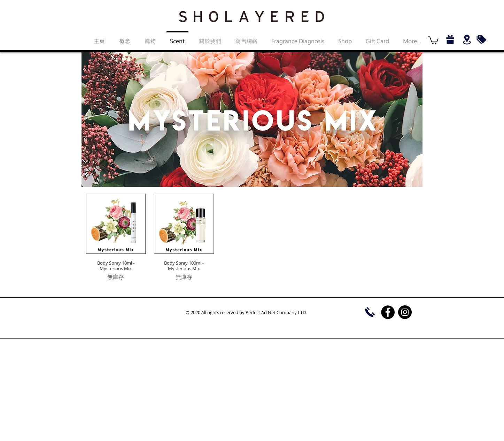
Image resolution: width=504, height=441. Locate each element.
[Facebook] (388, 312)
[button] (433, 40)
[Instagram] (405, 312)
